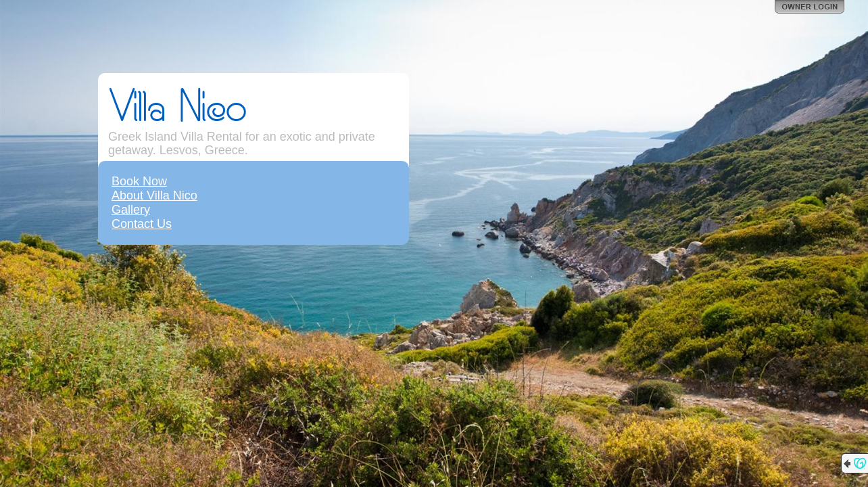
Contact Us (142, 224)
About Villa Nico (154, 195)
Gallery (131, 210)
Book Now (139, 181)
